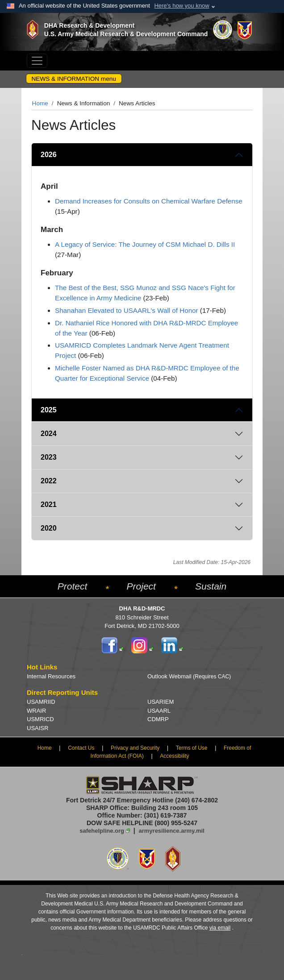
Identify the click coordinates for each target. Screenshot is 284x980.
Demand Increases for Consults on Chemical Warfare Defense (149, 201)
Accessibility (174, 756)
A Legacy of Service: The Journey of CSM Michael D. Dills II (145, 244)
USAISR (38, 728)
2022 (49, 481)
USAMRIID (41, 702)
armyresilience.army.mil (172, 831)
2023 (49, 457)
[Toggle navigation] (37, 61)
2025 (49, 410)
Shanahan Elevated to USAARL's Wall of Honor (127, 310)
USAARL (159, 711)
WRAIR (36, 711)
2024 (49, 434)
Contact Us (81, 748)
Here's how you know (182, 6)
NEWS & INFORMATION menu (74, 79)
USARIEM (161, 702)
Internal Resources (51, 676)
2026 (49, 155)
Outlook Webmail (189, 676)
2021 (49, 505)
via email (220, 928)
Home (40, 103)
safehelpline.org (102, 831)
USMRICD (40, 719)
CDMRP (158, 719)
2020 (49, 528)
